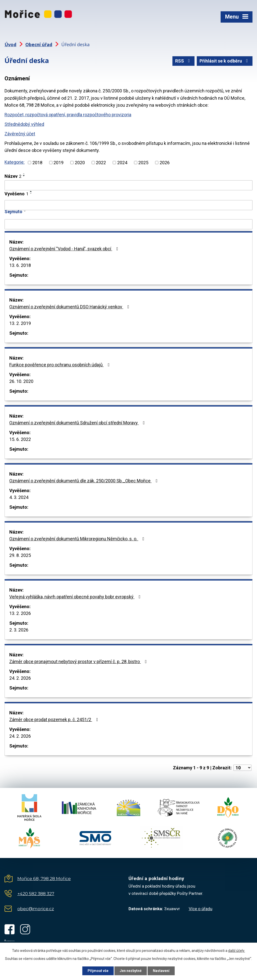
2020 (80, 163)
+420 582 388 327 (36, 894)
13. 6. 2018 (20, 265)
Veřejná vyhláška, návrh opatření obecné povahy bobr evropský (76, 597)
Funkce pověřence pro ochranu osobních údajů (60, 365)
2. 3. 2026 (19, 630)
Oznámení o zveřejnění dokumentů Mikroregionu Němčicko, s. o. (78, 539)
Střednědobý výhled (24, 124)
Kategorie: (15, 162)
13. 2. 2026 (20, 613)
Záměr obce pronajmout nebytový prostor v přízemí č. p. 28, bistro (79, 661)
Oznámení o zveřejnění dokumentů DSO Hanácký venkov (70, 307)
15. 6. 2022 (20, 439)
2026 (165, 163)
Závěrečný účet (20, 134)
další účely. (237, 951)
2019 (58, 163)
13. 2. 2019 (20, 323)
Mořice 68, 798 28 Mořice (44, 879)
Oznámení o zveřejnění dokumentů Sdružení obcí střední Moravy (78, 423)
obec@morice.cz (36, 909)
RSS (184, 61)
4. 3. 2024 (19, 497)
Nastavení (161, 971)
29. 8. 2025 (20, 555)
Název (13, 176)
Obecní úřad (39, 44)
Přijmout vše (98, 971)
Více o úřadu (201, 909)
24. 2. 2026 (20, 678)
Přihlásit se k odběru (225, 61)
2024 (122, 163)
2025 (143, 163)
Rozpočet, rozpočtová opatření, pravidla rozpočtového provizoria (68, 115)
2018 (37, 163)
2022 (101, 163)
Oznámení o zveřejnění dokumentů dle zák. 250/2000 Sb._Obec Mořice (84, 481)
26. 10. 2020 (21, 381)
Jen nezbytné (131, 971)
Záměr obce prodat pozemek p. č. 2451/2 (55, 719)
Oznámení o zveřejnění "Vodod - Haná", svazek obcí (65, 249)
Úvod (10, 44)
